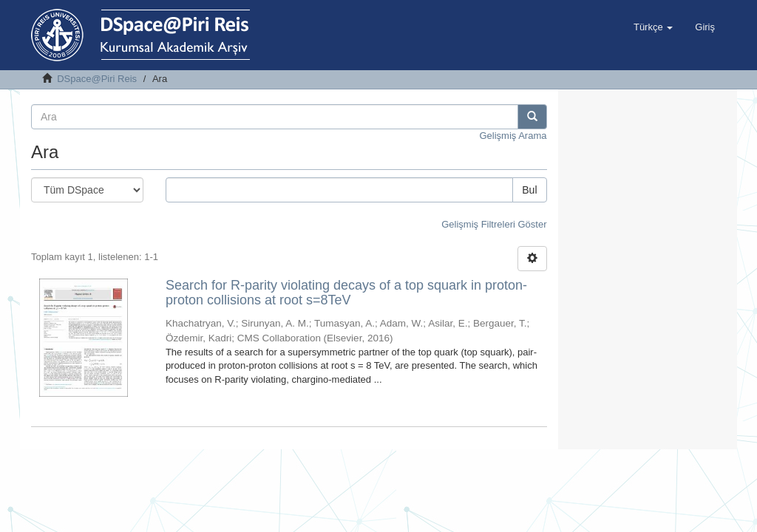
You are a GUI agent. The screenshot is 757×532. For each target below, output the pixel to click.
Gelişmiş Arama (513, 136)
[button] (653, 27)
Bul (529, 190)
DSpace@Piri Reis (97, 79)
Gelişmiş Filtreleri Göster (494, 224)
